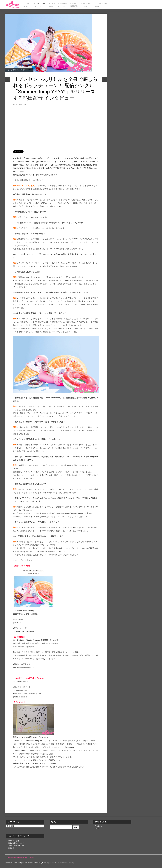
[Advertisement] (56, 127)
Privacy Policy (49, 863)
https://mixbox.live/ (20, 682)
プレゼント (24, 70)
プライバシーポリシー (16, 846)
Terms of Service (63, 863)
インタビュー (13, 70)
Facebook (98, 826)
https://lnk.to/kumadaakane (24, 631)
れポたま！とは (13, 841)
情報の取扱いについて (16, 843)
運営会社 (11, 848)
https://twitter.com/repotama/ (26, 750)
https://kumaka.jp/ (20, 690)
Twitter (97, 829)
